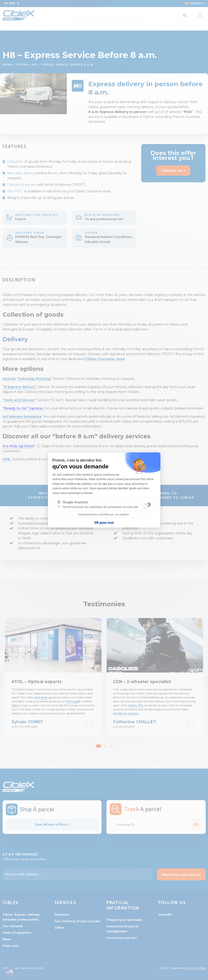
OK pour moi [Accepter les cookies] (104, 523)
